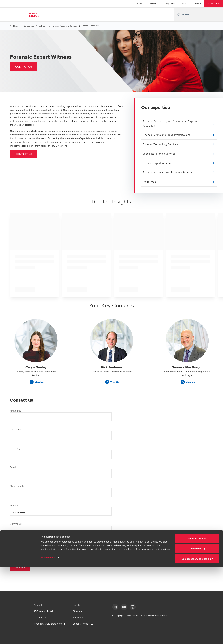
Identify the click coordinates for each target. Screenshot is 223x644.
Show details (48, 634)
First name (16, 412)
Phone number (18, 488)
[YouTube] (124, 607)
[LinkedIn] (115, 607)
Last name (15, 431)
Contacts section (94, 549)
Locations (153, 4)
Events (184, 4)
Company (15, 450)
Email (13, 469)
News (140, 4)
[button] (214, 4)
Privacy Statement (65, 549)
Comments (16, 525)
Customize (197, 626)
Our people (169, 4)
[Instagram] (133, 607)
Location (15, 507)
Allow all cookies (197, 615)
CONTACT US (25, 155)
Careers (197, 4)
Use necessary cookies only (197, 636)
